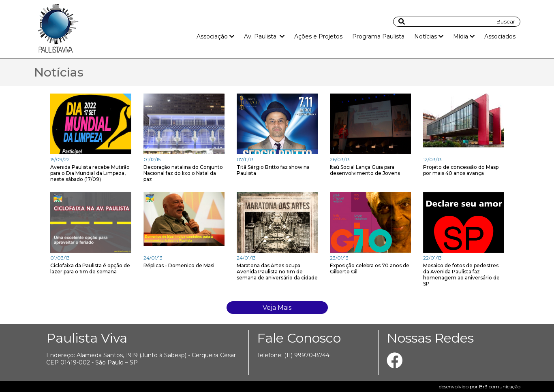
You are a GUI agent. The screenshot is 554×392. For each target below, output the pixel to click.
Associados (500, 36)
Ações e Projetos (318, 36)
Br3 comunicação (500, 387)
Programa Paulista (378, 36)
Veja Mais (277, 308)
